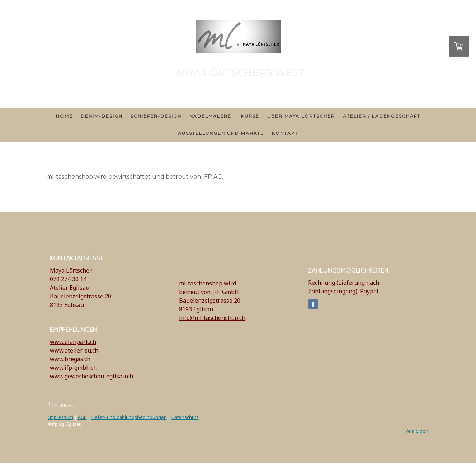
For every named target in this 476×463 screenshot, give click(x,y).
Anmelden (417, 431)
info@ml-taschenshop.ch (212, 318)
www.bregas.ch (70, 359)
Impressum (61, 417)
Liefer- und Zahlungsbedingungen (129, 417)
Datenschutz (185, 417)
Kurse (250, 116)
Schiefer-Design (156, 116)
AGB (82, 417)
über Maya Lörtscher (301, 116)
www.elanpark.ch (73, 342)
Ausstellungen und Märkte (221, 133)
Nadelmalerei (211, 116)
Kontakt (285, 133)
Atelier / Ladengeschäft (382, 116)
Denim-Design (102, 116)
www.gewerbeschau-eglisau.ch (91, 376)
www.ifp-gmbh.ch (73, 368)
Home (64, 116)
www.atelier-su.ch (74, 350)
